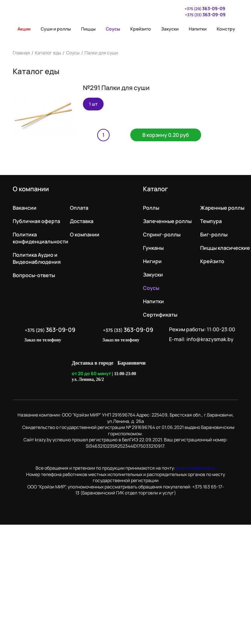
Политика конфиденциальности (41, 238)
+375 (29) (202, 8)
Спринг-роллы (162, 234)
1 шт (93, 104)
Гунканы (153, 248)
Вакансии (25, 208)
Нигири (152, 261)
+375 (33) (205, 14)
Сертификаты (160, 315)
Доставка (82, 221)
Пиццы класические (225, 248)
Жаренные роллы (222, 208)
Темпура (211, 221)
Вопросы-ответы (34, 275)
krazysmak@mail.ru (196, 468)
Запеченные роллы (167, 221)
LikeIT (172, 371)
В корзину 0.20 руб (166, 135)
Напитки (198, 29)
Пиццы (88, 29)
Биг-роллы (214, 234)
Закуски (170, 29)
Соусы (113, 29)
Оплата (79, 208)
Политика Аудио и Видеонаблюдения (37, 258)
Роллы (151, 208)
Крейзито (141, 29)
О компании (85, 234)
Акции (22, 29)
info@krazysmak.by (210, 339)
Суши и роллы (56, 29)
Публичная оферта (36, 221)
